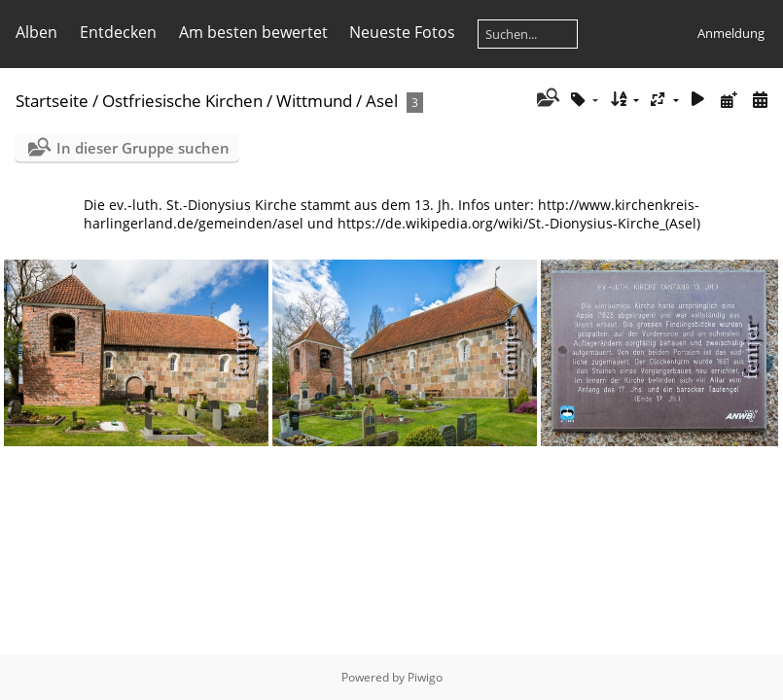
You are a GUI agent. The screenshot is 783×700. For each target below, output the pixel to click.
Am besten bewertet (253, 32)
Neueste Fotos (402, 32)
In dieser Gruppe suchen (143, 148)
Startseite (52, 101)
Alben (36, 32)
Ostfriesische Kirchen (182, 101)
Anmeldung (731, 33)
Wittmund (314, 101)
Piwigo (425, 677)
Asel (382, 101)
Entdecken (118, 32)
